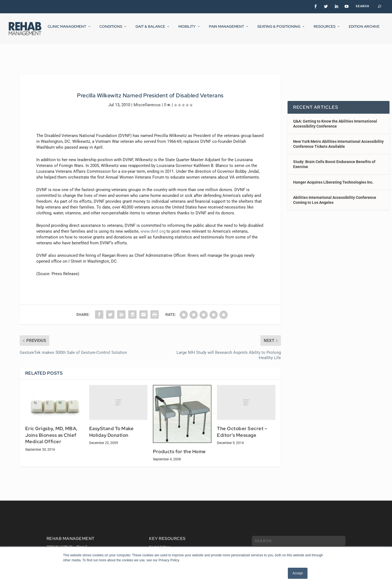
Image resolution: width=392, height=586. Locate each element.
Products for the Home (179, 447)
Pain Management (226, 30)
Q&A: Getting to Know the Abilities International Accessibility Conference (335, 118)
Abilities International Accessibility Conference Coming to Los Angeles (335, 195)
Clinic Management (67, 30)
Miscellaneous (147, 100)
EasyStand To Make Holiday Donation (112, 427)
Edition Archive (364, 30)
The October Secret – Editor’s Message (242, 427)
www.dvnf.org (153, 226)
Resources (325, 30)
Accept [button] (298, 573)
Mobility (187, 30)
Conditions (111, 30)
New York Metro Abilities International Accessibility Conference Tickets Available (338, 139)
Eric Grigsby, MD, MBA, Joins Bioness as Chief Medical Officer (51, 430)
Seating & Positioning (279, 30)
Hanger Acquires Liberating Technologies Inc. (333, 177)
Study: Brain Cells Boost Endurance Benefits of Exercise (334, 159)
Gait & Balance (150, 30)
